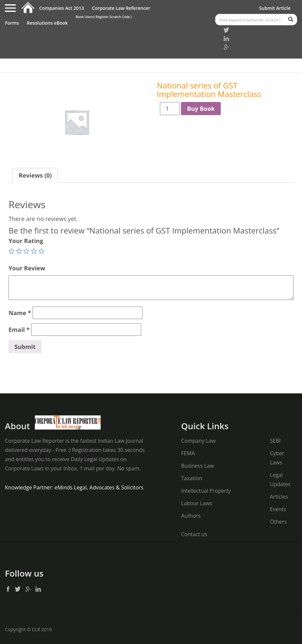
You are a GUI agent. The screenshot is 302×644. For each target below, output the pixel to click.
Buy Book (201, 109)
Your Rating (26, 241)
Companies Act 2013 (62, 8)
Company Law (198, 441)
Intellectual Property (206, 491)
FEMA (188, 453)
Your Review (27, 268)
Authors (191, 516)
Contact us (194, 534)
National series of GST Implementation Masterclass (209, 90)
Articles (279, 497)
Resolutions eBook (47, 23)
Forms (12, 23)
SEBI (275, 441)
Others (278, 522)
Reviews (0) (35, 175)
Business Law (197, 466)
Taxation (191, 478)
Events (278, 509)
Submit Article (275, 8)
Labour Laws (196, 503)
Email (19, 330)
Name (20, 313)
